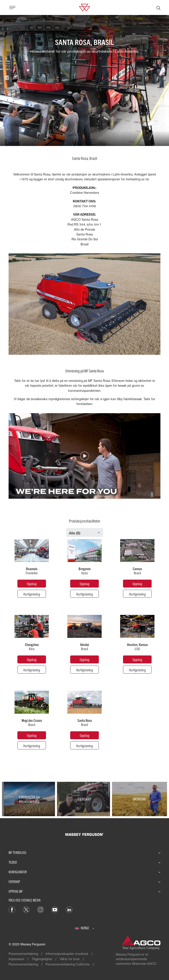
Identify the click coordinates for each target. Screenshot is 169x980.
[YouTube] (55, 909)
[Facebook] (12, 909)
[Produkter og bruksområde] (29, 799)
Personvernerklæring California (68, 964)
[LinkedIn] (69, 909)
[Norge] (85, 928)
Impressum (16, 959)
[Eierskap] (84, 799)
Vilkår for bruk (70, 959)
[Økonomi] (140, 799)
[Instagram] (40, 909)
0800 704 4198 (85, 206)
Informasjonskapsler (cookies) (67, 954)
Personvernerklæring (23, 954)
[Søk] (158, 7)
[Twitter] (26, 909)
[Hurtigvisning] (32, 594)
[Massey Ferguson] (84, 7)
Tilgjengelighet (42, 959)
